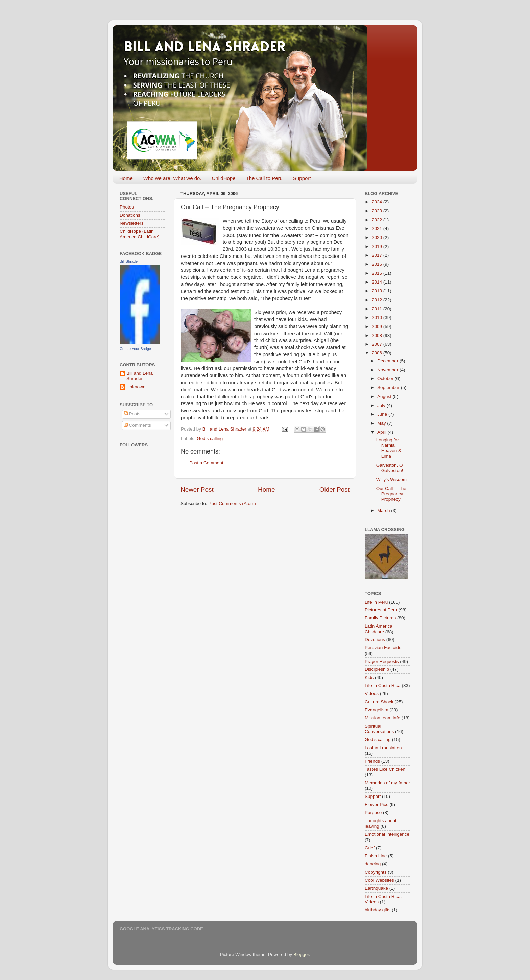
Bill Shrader (129, 261)
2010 (378, 317)
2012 (378, 300)
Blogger (301, 954)
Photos (127, 207)
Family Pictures (380, 618)
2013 (378, 291)
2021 (378, 229)
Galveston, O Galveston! (390, 468)
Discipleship (377, 669)
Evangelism (377, 710)
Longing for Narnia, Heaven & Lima (389, 448)
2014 (378, 282)
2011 (378, 309)
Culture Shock (379, 702)
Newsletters (132, 223)
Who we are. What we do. (172, 178)
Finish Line (376, 856)
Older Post (334, 489)
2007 (378, 344)
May (382, 423)
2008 (378, 335)
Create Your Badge (135, 349)
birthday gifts (378, 910)
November (388, 370)
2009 (378, 327)
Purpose (373, 813)
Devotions (375, 640)
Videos (372, 694)
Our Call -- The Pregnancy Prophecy (391, 494)
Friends (372, 761)
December (388, 361)
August (385, 397)
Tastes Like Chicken (385, 769)
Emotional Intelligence (387, 834)
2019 (378, 247)
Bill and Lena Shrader (140, 376)
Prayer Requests (382, 661)
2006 (378, 353)
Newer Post (197, 489)
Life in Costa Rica (383, 685)
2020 (378, 237)
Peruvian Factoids (383, 648)
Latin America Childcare (379, 629)
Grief (370, 848)
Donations (130, 215)
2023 (378, 211)
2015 (378, 273)
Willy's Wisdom (391, 479)
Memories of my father (387, 783)
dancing (373, 864)
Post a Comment (206, 463)
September (389, 387)
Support (302, 178)
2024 (378, 202)
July (382, 405)
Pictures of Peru (381, 610)
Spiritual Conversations (379, 729)
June (383, 414)
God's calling (210, 438)
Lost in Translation (383, 748)
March (384, 510)
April (382, 432)
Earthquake (376, 888)
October (386, 379)
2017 (378, 255)
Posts (132, 414)
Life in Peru (376, 602)
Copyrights (376, 872)
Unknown (136, 387)
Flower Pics (377, 804)
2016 (378, 264)
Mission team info (382, 718)
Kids (369, 677)
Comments (137, 425)
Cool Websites (379, 880)
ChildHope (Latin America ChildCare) (140, 234)
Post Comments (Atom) (232, 503)
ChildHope (224, 178)
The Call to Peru (264, 178)
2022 (378, 220)
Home (126, 178)
